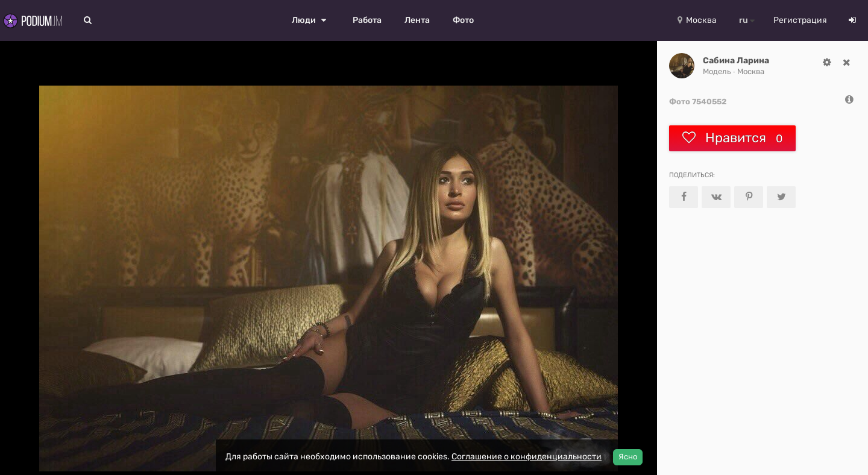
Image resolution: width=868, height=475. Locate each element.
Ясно (628, 457)
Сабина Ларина (736, 61)
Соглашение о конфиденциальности (527, 457)
